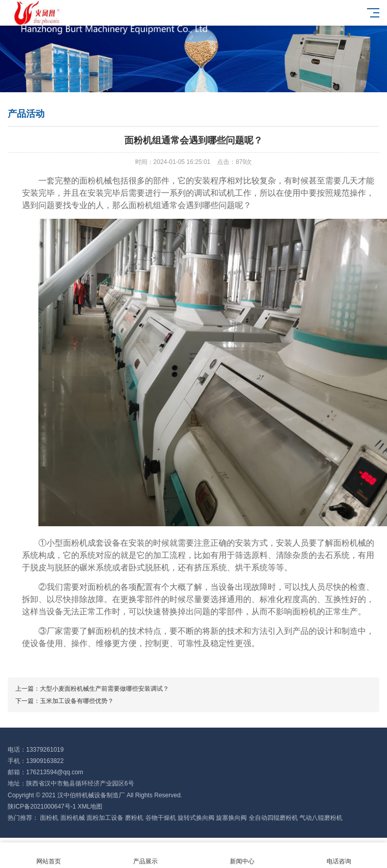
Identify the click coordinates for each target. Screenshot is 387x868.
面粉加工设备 (105, 818)
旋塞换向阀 (231, 818)
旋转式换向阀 (196, 818)
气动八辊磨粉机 (321, 818)
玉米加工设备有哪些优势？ (77, 701)
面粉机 (49, 818)
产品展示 (145, 855)
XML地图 (90, 807)
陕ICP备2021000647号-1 (42, 807)
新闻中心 (242, 855)
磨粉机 (134, 818)
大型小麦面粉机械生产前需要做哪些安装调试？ (104, 689)
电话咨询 (339, 855)
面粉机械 (73, 818)
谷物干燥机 (161, 818)
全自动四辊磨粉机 (273, 818)
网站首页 (48, 855)
